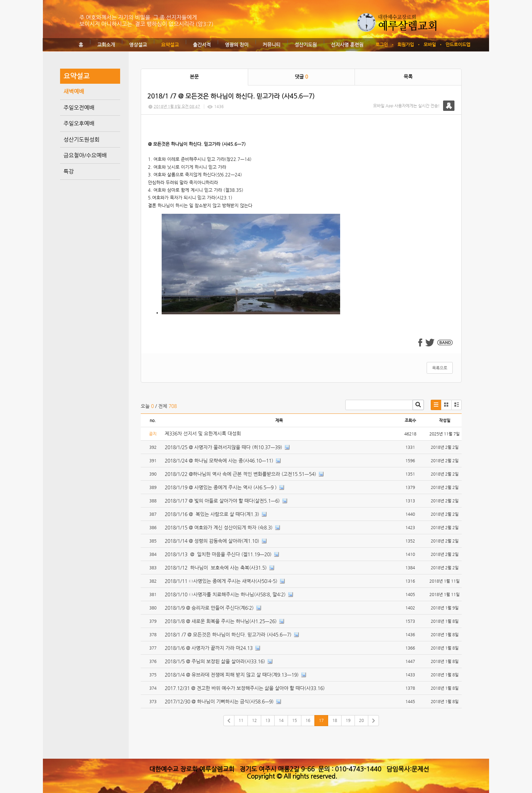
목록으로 (440, 368)
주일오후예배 (79, 123)
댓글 (301, 77)
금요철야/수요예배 (85, 155)
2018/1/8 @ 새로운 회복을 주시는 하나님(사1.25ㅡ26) (221, 621)
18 (335, 720)
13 (268, 720)
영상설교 (138, 45)
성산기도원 (306, 45)
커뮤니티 (271, 45)
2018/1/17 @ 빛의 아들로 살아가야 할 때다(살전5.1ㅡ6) (222, 501)
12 (254, 720)
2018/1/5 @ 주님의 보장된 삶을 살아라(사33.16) (215, 661)
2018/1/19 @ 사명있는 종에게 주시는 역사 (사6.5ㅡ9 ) (221, 487)
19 (348, 720)
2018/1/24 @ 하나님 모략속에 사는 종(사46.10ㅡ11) (219, 460)
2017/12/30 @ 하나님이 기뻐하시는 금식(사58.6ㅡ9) (219, 701)
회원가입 (406, 44)
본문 (194, 77)
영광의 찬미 (237, 45)
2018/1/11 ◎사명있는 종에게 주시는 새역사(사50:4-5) (221, 581)
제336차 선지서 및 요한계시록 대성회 (204, 433)
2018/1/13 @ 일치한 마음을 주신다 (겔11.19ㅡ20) (218, 554)
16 (308, 720)
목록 (408, 77)
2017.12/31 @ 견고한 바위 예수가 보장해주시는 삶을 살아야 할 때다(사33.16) (245, 688)
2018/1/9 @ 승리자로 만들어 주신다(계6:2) (209, 608)
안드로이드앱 (458, 44)
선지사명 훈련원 (347, 45)
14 (281, 720)
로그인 (382, 44)
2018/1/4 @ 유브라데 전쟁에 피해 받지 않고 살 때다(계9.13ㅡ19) (232, 675)
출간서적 (202, 45)
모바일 (430, 44)
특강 (69, 171)
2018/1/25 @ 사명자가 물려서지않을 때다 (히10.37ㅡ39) (223, 447)
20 (361, 720)
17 (321, 720)
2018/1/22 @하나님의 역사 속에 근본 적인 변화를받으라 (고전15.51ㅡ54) (240, 474)
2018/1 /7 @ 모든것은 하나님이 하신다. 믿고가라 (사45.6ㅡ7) (228, 634)
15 (294, 720)
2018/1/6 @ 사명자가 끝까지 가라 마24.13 (209, 648)
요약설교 (170, 45)
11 (241, 720)
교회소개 (106, 45)
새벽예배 (74, 91)
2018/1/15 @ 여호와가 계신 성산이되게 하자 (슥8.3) (219, 527)
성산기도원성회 (82, 139)
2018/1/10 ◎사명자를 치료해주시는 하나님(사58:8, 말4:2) (225, 594)
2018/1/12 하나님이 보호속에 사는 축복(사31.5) (216, 568)
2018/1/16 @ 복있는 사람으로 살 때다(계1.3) (212, 514)
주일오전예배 (79, 108)
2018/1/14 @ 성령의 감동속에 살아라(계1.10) (212, 541)
